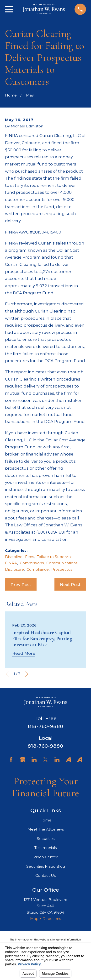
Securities (46, 839)
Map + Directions (45, 919)
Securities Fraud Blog (46, 866)
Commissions (32, 563)
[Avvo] (68, 760)
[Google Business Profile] (23, 760)
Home (45, 820)
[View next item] (27, 674)
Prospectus (62, 569)
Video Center (45, 857)
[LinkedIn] (34, 760)
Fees (29, 557)
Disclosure (14, 569)
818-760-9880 (45, 726)
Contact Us (45, 875)
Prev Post (21, 585)
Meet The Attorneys (46, 829)
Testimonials (45, 848)
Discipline (14, 557)
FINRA (11, 563)
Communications (62, 563)
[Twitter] (45, 760)
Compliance (38, 569)
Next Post (70, 585)
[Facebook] (11, 760)
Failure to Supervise (55, 557)
